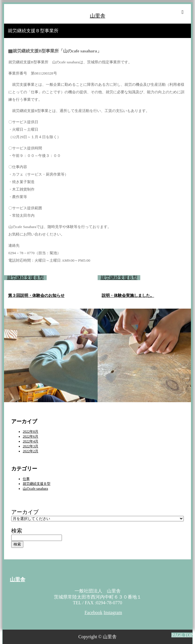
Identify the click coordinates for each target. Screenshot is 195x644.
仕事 (26, 479)
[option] (51, 335)
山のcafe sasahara (35, 489)
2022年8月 (31, 432)
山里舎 (98, 16)
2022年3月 (31, 446)
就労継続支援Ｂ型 (25, 278)
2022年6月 (31, 436)
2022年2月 (31, 451)
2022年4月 (31, 441)
